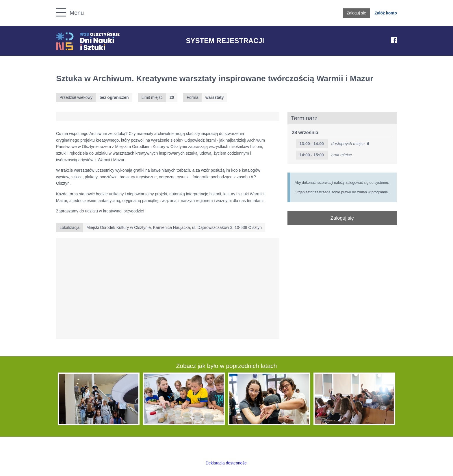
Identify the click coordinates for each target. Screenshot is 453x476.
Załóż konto (386, 13)
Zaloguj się (357, 13)
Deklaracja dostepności (227, 463)
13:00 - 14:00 (312, 144)
